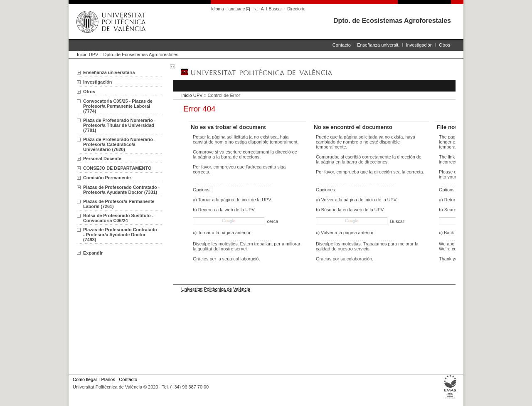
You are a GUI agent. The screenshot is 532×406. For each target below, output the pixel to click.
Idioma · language (232, 9)
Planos (108, 379)
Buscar (276, 9)
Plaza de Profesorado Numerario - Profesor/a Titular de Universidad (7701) (119, 125)
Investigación (419, 45)
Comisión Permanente (107, 178)
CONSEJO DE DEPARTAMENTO (117, 168)
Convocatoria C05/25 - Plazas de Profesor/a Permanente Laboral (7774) (118, 106)
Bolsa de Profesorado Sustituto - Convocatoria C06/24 (118, 218)
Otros (445, 45)
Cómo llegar (85, 379)
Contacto (342, 45)
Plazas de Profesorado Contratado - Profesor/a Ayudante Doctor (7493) (120, 235)
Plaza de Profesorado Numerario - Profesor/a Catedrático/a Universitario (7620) (119, 144)
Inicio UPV (87, 54)
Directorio (296, 9)
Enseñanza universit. (378, 45)
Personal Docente (102, 158)
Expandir (90, 253)
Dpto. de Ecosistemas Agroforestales (392, 21)
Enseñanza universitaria (109, 72)
